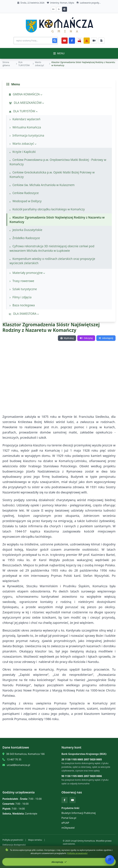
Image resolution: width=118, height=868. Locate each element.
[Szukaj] (55, 41)
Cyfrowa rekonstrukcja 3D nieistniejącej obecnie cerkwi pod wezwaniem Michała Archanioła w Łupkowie (52, 248)
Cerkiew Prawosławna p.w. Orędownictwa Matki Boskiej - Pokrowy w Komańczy (58, 162)
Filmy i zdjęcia (21, 297)
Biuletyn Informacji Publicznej (79, 813)
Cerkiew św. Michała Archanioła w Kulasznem (42, 185)
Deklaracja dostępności (14, 845)
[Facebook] (72, 41)
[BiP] (79, 41)
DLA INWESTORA (24, 314)
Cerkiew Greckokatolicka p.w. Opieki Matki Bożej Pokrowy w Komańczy (52, 175)
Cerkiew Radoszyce (24, 193)
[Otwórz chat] (110, 860)
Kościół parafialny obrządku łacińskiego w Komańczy (47, 209)
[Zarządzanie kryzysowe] (87, 41)
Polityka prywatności (13, 840)
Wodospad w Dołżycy (26, 201)
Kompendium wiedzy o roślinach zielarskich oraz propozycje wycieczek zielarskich (52, 261)
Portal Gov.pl (69, 818)
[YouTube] (65, 41)
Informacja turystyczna (27, 135)
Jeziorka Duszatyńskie (26, 230)
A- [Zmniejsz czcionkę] (59, 9)
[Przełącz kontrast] (65, 9)
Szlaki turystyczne (23, 289)
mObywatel (68, 828)
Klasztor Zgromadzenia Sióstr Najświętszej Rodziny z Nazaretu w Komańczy (57, 220)
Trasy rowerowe (22, 281)
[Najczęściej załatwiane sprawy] (94, 41)
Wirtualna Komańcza (25, 127)
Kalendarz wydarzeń (25, 119)
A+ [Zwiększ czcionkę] (54, 9)
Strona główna (6, 64)
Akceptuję (59, 862)
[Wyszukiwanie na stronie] (36, 41)
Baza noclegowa (22, 305)
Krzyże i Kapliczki (23, 152)
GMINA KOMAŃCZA (26, 94)
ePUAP (65, 823)
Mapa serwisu (35, 840)
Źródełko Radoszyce (25, 238)
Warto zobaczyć (40, 64)
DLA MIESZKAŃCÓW (27, 103)
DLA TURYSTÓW (24, 64)
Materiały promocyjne (27, 273)
